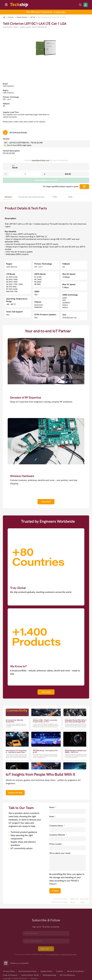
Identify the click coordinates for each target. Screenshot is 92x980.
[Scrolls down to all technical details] (5, 132)
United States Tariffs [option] (30, 975)
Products (11, 17)
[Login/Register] (86, 5)
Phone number (56, 844)
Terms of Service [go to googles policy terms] (83, 901)
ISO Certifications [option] (67, 975)
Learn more (61, 12)
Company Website (58, 835)
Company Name (57, 826)
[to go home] (19, 5)
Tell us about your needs (60, 853)
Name (53, 807)
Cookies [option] (60, 971)
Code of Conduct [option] (10, 975)
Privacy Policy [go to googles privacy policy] (54, 955)
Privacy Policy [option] (9, 971)
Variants (6, 139)
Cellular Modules (22, 17)
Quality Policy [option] (46, 971)
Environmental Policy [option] (28, 971)
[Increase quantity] (45, 174)
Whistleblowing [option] (49, 975)
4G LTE (33, 17)
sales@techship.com (40, 160)
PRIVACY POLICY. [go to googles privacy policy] (73, 901)
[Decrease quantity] (6, 174)
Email (53, 816)
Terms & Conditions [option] (75, 971)
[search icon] (80, 5)
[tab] (8, 197)
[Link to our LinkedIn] (6, 963)
